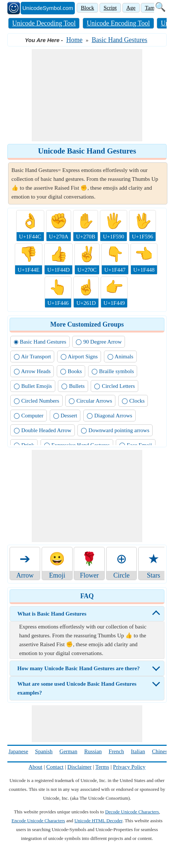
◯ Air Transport (32, 356)
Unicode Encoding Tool (118, 23)
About (36, 767)
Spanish (44, 751)
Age (131, 8)
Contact (55, 767)
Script (110, 8)
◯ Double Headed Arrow (43, 430)
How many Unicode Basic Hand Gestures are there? (79, 668)
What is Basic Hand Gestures (52, 614)
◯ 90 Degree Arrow (99, 342)
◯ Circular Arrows (90, 401)
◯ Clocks (133, 401)
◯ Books (71, 371)
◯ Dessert (65, 416)
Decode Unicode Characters (132, 812)
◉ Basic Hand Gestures (40, 342)
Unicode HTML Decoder (98, 821)
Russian (93, 751)
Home (74, 40)
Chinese (161, 751)
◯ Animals (120, 356)
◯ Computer (29, 416)
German (68, 751)
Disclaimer (80, 767)
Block (87, 8)
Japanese (18, 751)
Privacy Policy (129, 767)
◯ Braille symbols (113, 371)
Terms (102, 767)
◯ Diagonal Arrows (109, 416)
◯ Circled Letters (114, 386)
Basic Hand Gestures (120, 40)
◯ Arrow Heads (32, 371)
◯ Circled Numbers (36, 401)
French (116, 751)
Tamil (151, 8)
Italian (138, 751)
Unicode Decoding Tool (44, 23)
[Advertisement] (87, 95)
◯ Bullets (73, 386)
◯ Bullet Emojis (33, 386)
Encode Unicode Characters (38, 821)
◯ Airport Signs (79, 356)
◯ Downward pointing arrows (115, 430)
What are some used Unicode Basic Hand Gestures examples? (77, 688)
